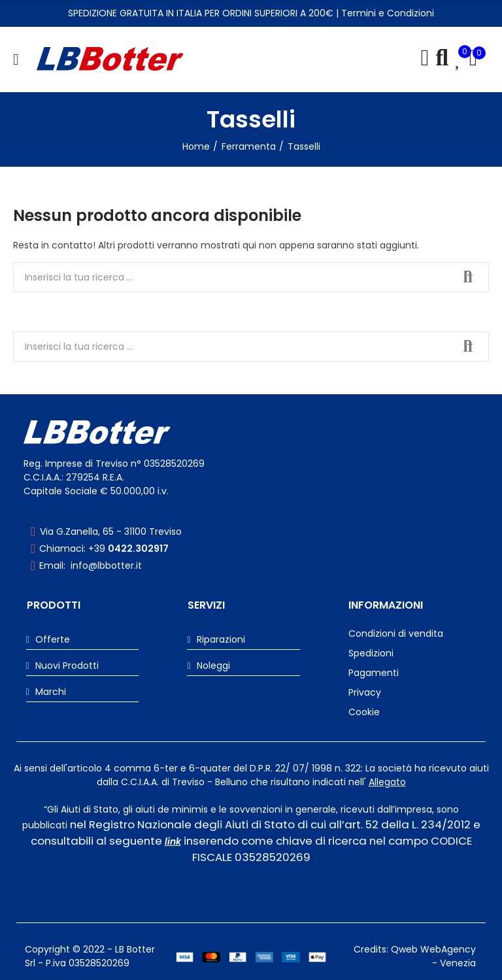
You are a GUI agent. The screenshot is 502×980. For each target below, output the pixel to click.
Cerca (468, 277)
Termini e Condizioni (388, 13)
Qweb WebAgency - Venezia (433, 956)
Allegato (387, 782)
